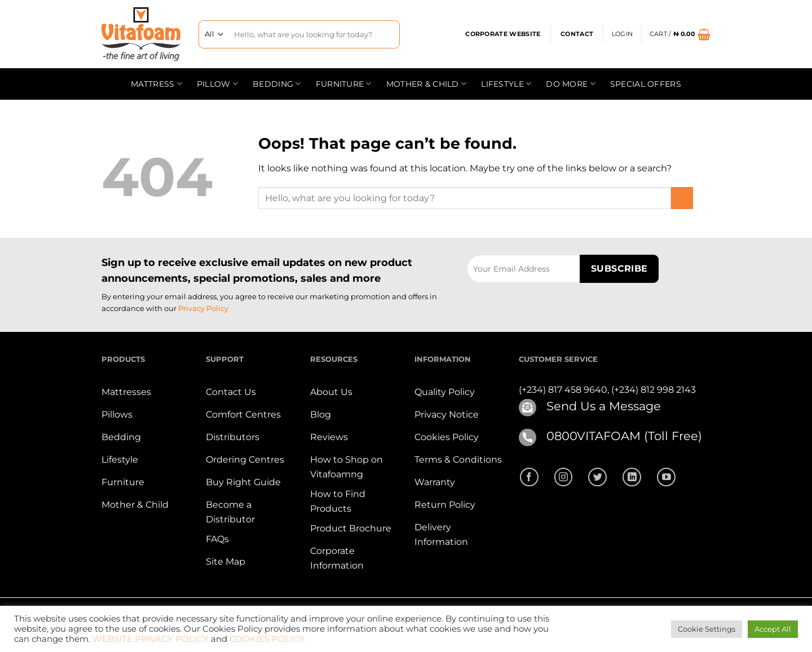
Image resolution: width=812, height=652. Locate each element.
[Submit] (387, 34)
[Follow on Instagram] (564, 477)
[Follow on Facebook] (529, 477)
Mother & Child (427, 84)
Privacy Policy (203, 308)
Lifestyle (506, 84)
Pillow (217, 84)
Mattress (156, 84)
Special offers (646, 84)
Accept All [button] (773, 629)
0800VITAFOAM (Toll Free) (624, 436)
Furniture (344, 84)
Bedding (277, 84)
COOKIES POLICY (267, 639)
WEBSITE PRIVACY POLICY (151, 639)
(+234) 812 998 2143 (654, 390)
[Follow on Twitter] (597, 477)
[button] (622, 34)
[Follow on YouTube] (666, 477)
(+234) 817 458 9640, (565, 390)
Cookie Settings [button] (707, 629)
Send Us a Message (604, 406)
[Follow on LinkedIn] (632, 477)
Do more (571, 84)
